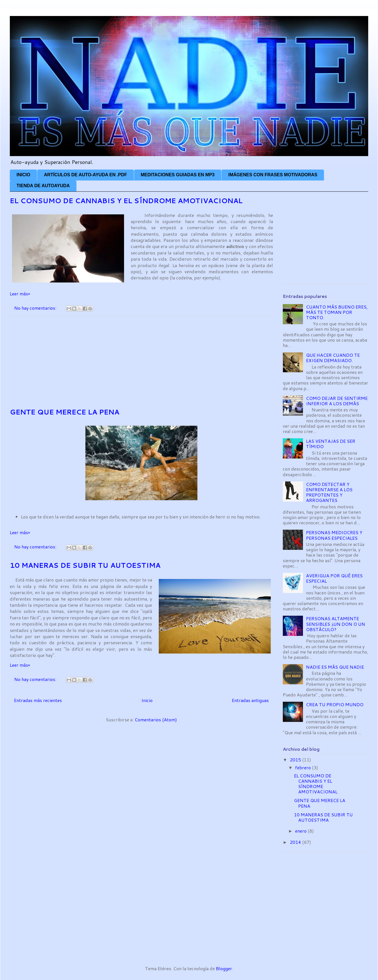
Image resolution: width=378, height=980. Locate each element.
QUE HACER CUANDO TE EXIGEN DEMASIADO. (333, 358)
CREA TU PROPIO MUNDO (335, 704)
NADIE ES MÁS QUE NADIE (335, 667)
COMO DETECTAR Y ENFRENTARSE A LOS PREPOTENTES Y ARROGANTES (329, 492)
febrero (304, 767)
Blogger (224, 968)
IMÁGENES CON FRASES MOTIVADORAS (273, 175)
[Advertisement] (141, 362)
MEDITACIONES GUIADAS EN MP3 (178, 175)
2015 (296, 760)
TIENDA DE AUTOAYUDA (43, 186)
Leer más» (20, 294)
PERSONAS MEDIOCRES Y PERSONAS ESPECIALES (334, 535)
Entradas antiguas (250, 700)
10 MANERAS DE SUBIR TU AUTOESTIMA (85, 565)
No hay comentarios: (36, 308)
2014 (296, 842)
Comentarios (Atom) (156, 720)
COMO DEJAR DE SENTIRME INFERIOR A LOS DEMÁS (337, 401)
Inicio (147, 700)
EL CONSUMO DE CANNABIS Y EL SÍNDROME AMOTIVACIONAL (126, 201)
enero (301, 831)
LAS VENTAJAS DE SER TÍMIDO (331, 444)
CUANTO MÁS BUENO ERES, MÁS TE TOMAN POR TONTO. (337, 312)
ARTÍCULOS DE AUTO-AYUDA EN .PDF (86, 175)
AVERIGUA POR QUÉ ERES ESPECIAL (334, 578)
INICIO (23, 175)
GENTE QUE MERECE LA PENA (65, 412)
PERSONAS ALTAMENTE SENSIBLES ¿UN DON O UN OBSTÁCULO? (336, 624)
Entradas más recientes (38, 700)
